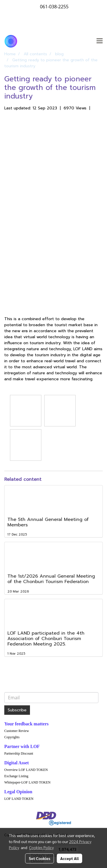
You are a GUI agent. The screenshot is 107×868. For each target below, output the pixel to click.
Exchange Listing (16, 776)
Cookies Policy (41, 847)
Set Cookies (40, 858)
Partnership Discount (19, 753)
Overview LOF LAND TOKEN (26, 770)
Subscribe (17, 710)
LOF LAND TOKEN (19, 799)
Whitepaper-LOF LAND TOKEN (27, 782)
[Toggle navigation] (100, 41)
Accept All (69, 858)
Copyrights (12, 737)
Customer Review (17, 731)
